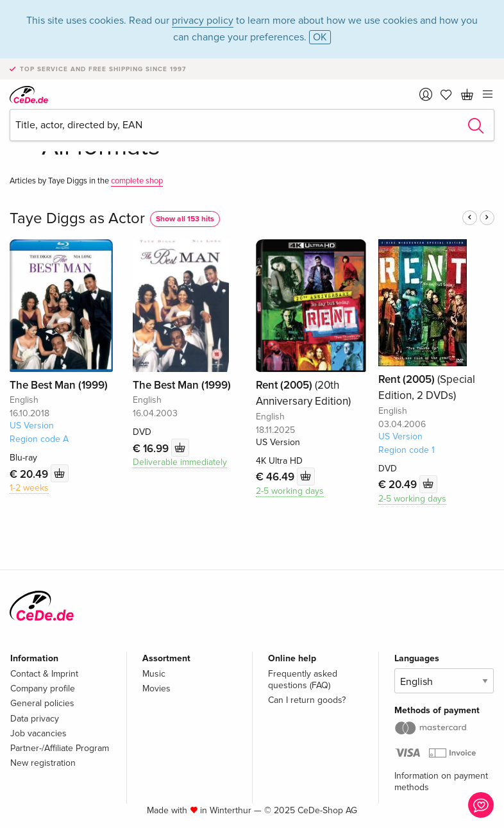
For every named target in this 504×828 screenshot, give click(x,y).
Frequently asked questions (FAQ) (303, 680)
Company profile (43, 689)
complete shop (137, 181)
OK (320, 37)
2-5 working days (290, 491)
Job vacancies (38, 733)
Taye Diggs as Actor (77, 218)
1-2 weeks (29, 488)
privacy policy (203, 21)
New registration (43, 763)
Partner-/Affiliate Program (60, 748)
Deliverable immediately (180, 462)
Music (154, 674)
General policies (42, 703)
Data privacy (35, 719)
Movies (156, 689)
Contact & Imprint (44, 674)
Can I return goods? (307, 700)
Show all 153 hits (185, 219)
